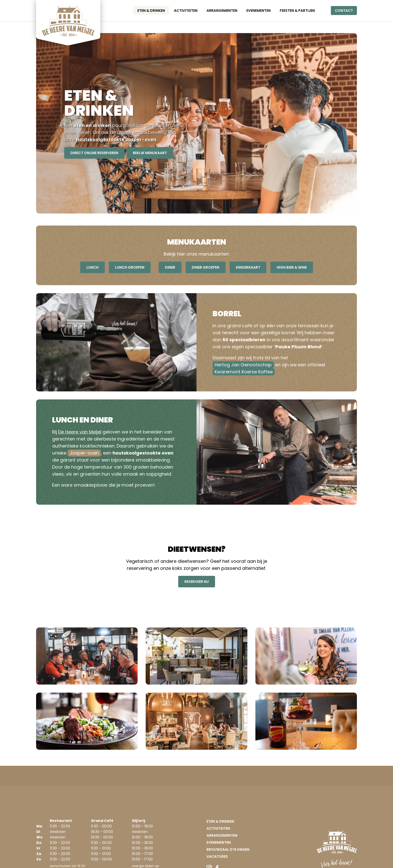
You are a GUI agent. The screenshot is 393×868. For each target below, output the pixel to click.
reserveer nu (197, 582)
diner (170, 267)
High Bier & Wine (292, 267)
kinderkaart (248, 267)
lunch (92, 267)
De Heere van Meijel (80, 432)
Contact (344, 11)
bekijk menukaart (150, 153)
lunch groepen (130, 267)
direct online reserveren (94, 153)
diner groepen (206, 267)
